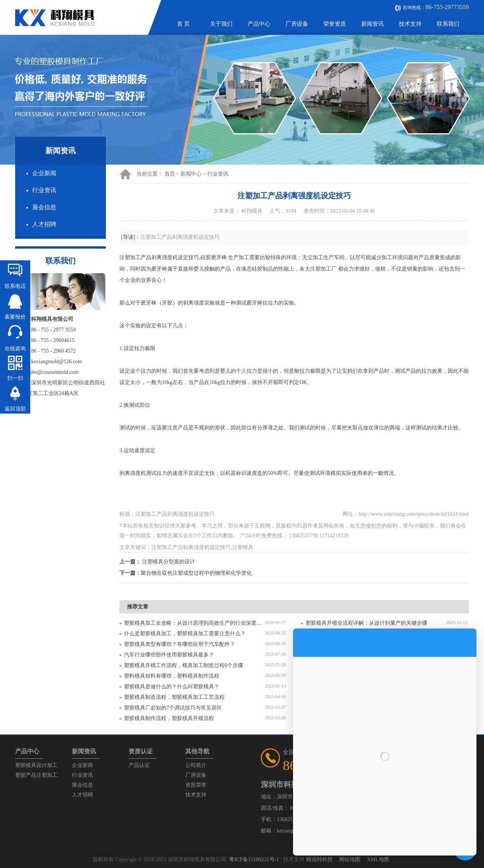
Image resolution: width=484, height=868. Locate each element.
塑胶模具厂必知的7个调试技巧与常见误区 (173, 708)
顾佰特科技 (320, 859)
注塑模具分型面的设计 (169, 562)
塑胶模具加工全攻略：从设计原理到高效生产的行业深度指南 (194, 623)
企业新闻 (44, 173)
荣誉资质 (335, 24)
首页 (170, 174)
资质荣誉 (196, 785)
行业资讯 (44, 190)
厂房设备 (297, 24)
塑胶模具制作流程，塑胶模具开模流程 (169, 718)
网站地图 (350, 859)
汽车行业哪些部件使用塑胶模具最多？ (169, 655)
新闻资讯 (372, 24)
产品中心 (259, 24)
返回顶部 (15, 409)
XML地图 (378, 859)
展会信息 (44, 207)
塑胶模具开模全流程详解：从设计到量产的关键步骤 (366, 623)
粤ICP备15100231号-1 (254, 859)
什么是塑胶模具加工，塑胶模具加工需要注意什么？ (185, 634)
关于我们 (221, 24)
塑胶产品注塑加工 (36, 775)
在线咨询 (15, 349)
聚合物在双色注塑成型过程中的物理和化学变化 (196, 573)
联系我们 (448, 24)
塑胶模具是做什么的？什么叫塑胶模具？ (172, 687)
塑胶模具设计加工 (36, 765)
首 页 (183, 24)
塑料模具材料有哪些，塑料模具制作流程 (172, 676)
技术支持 (410, 24)
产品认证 (139, 765)
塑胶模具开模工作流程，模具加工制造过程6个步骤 (184, 665)
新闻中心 (191, 174)
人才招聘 (44, 224)
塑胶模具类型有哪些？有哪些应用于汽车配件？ (180, 644)
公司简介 (196, 765)
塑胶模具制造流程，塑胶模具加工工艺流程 (174, 697)
